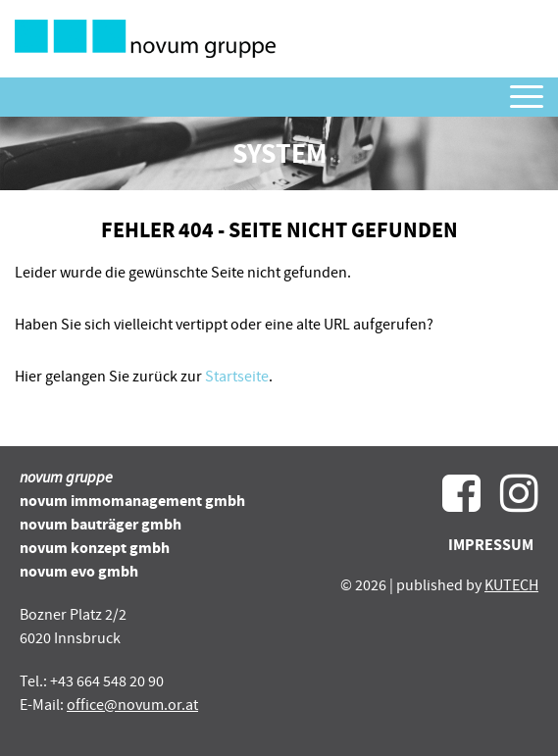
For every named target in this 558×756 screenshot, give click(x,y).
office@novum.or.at (132, 705)
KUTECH (511, 585)
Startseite (237, 377)
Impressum (491, 545)
